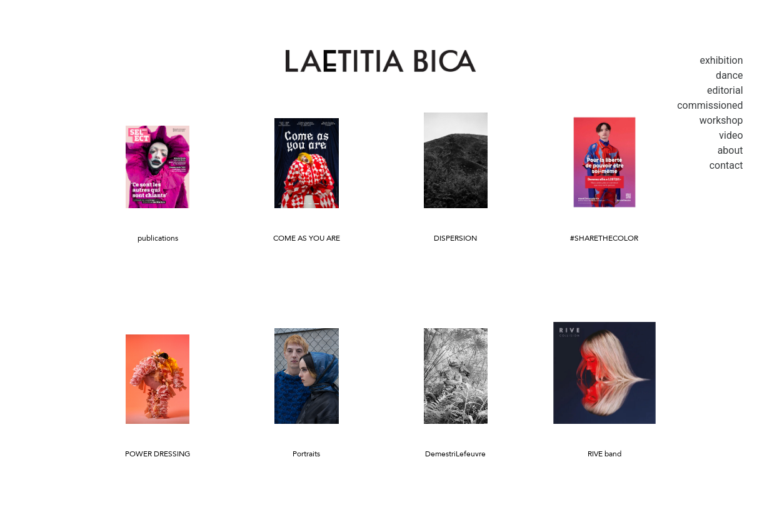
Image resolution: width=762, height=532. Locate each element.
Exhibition (721, 60)
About (730, 150)
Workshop (721, 120)
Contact (726, 165)
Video (731, 135)
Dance (729, 75)
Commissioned (710, 105)
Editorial (725, 90)
